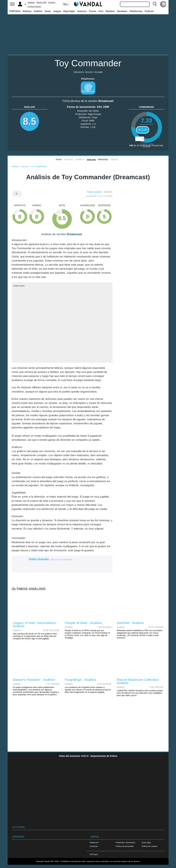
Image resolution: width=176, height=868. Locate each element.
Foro (101, 11)
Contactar (94, 846)
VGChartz (94, 854)
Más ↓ (66, 4)
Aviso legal (146, 842)
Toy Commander (88, 63)
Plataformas (136, 11)
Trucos (92, 11)
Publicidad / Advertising (125, 842)
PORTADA (15, 11)
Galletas (31, 2)
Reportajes (69, 11)
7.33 (147, 121)
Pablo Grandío (94, 192)
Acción (89, 72)
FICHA (59, 160)
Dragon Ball (41, 2)
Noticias (27, 11)
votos (146, 147)
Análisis (38, 11)
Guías (48, 11)
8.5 (30, 121)
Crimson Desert (34, 6)
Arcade (99, 72)
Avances (82, 11)
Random (110, 11)
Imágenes (103, 160)
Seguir (143, 130)
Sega (95, 117)
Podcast (149, 11)
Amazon (52, 2)
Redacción (94, 842)
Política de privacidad (125, 846)
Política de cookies (150, 846)
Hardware (122, 11)
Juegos (57, 11)
